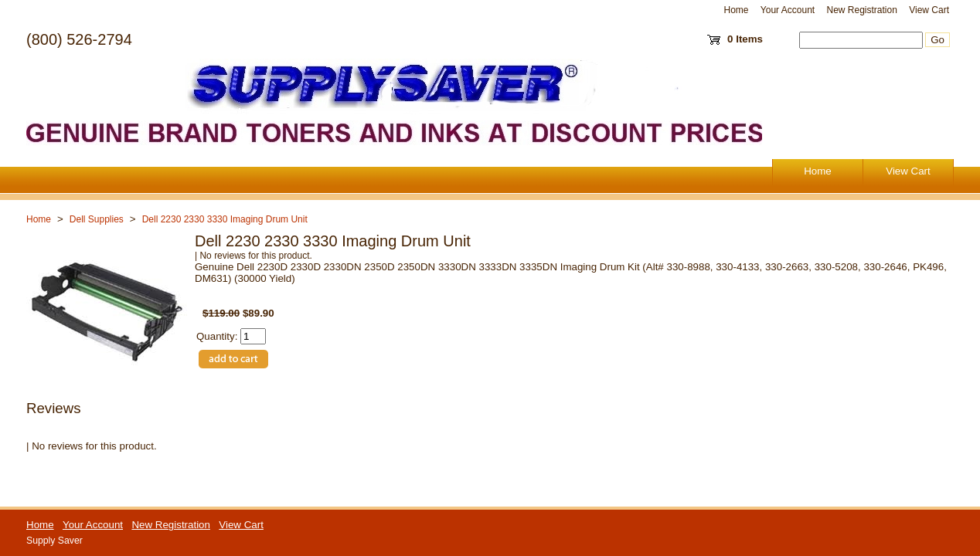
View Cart (929, 10)
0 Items (745, 39)
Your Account (788, 10)
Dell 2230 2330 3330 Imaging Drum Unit (225, 219)
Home (737, 10)
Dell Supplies (97, 219)
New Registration (861, 10)
